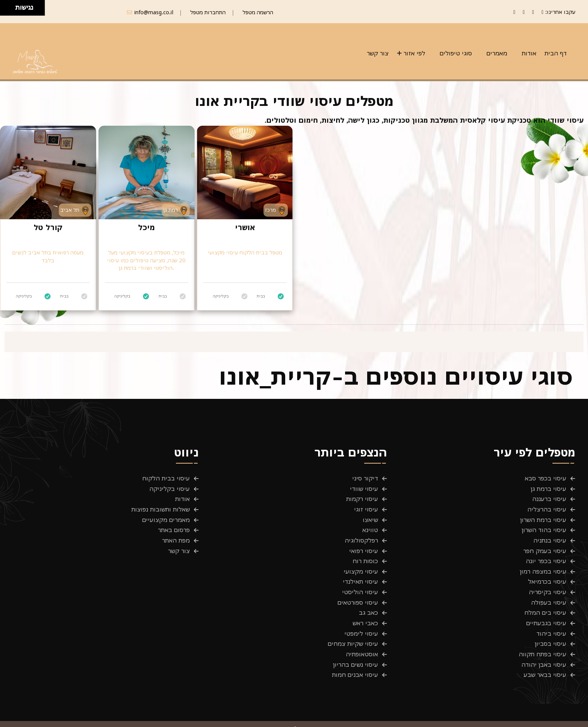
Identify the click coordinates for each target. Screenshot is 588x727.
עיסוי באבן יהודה (544, 647)
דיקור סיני (365, 479)
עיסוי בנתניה (550, 535)
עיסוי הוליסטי (360, 581)
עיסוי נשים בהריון (356, 647)
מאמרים (497, 53)
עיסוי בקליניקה (170, 488)
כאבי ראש (365, 610)
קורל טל (48, 227)
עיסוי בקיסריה (548, 581)
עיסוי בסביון (551, 628)
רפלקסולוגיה (361, 535)
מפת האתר (176, 535)
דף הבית (556, 53)
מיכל (147, 227)
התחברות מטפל (208, 12)
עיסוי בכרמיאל (547, 572)
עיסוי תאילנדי (360, 572)
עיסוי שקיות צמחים (353, 628)
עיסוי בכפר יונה (546, 553)
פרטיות (566, 717)
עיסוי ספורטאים (358, 591)
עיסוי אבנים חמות (355, 656)
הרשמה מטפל (258, 12)
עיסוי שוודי (364, 488)
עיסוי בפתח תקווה (543, 638)
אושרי (245, 227)
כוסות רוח (365, 553)
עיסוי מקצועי (361, 563)
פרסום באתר (174, 525)
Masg (141, 717)
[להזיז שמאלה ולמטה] (6, 10)
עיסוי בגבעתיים (546, 610)
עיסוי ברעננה (549, 497)
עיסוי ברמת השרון (543, 516)
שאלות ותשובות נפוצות (161, 507)
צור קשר (378, 53)
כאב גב (368, 600)
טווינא (370, 525)
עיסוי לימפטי (361, 619)
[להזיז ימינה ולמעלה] (10, 6)
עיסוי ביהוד (551, 619)
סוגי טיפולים (456, 53)
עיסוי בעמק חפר (545, 544)
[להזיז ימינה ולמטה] (10, 10)
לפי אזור (414, 53)
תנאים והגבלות (527, 717)
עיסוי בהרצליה (547, 507)
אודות (529, 53)
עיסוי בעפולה (549, 591)
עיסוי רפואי (364, 544)
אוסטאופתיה (362, 638)
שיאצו (370, 516)
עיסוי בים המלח (545, 600)
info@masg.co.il (154, 12)
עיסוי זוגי (366, 507)
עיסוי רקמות (362, 497)
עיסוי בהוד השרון (544, 525)
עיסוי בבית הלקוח (166, 479)
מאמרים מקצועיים (166, 516)
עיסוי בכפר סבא (546, 479)
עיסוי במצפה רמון (543, 563)
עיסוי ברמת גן (549, 488)
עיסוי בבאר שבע (545, 656)
